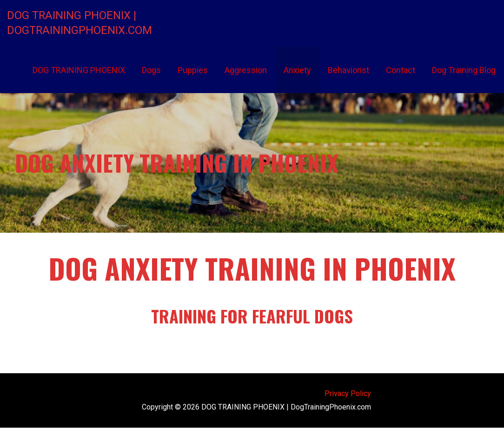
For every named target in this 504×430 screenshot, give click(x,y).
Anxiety (297, 70)
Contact (401, 70)
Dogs (151, 70)
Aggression (246, 70)
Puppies (193, 70)
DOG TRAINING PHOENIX (79, 70)
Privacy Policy (348, 393)
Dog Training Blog (464, 70)
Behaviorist (348, 70)
